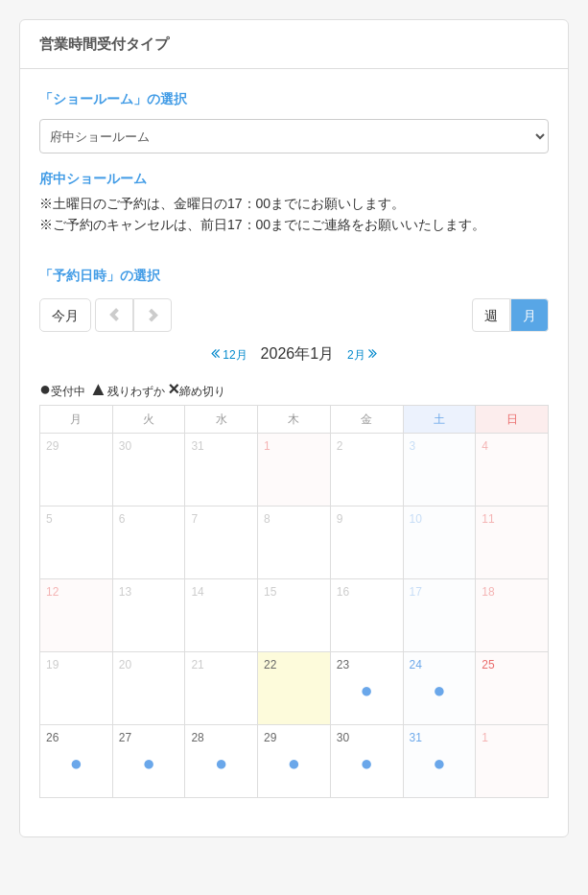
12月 (229, 353)
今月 (65, 316)
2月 (362, 353)
